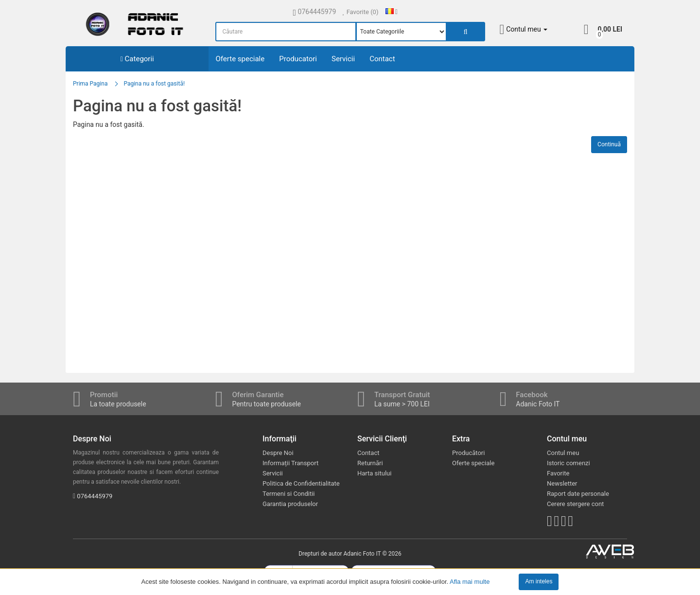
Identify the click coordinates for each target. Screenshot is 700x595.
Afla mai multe (470, 581)
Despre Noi (278, 453)
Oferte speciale (240, 59)
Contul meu (563, 453)
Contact (382, 59)
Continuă (609, 144)
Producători (468, 453)
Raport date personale (578, 494)
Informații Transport (290, 463)
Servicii (343, 59)
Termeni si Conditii (289, 494)
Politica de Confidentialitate (301, 483)
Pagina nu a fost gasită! (154, 84)
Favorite (558, 473)
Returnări (370, 463)
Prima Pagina (90, 84)
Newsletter (562, 483)
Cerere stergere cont (575, 504)
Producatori (298, 59)
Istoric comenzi (569, 463)
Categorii (137, 59)
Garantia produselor (290, 504)
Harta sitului (374, 473)
